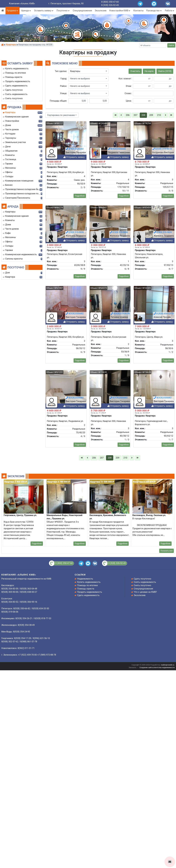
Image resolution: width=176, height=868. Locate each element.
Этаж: (129, 86)
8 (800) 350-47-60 (110, 2)
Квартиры (11, 45)
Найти (171, 45)
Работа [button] (170, 11)
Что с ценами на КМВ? (145, 592)
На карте (149, 71)
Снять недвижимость (145, 582)
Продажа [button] (13, 11)
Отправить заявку (74, 564)
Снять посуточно (143, 585)
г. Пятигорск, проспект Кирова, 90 (66, 4)
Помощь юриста (86, 589)
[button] (88, 71)
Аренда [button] (26, 11)
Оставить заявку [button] (44, 11)
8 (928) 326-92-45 (110, 5)
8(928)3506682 (75, 721)
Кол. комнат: (125, 79)
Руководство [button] (154, 11)
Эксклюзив (101, 11)
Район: (64, 86)
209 (151, 115)
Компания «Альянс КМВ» (22, 4)
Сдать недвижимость (88, 595)
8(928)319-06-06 (120, 721)
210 (159, 115)
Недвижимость (85, 579)
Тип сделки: (61, 71)
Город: (64, 79)
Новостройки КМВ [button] (120, 11)
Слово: (128, 93)
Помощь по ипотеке (87, 585)
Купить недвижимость (89, 582)
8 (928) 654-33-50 (164, 721)
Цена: (129, 101)
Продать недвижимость (90, 592)
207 (136, 115)
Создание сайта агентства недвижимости (157, 667)
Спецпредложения (82, 11)
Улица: (64, 93)
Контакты (138, 11)
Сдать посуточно (143, 579)
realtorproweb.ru (168, 665)
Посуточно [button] (63, 11)
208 (143, 115)
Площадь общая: (58, 101)
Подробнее (80, 683)
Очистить (135, 71)
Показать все (167, 551)
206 (128, 115)
